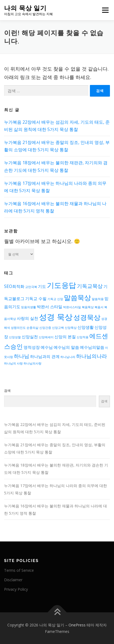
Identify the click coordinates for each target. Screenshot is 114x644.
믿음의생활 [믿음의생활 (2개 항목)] (29, 307)
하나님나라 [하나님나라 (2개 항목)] (68, 357)
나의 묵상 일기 (25, 8)
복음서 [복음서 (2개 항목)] (99, 307)
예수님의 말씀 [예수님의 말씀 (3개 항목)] (66, 347)
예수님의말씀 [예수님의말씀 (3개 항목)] (92, 347)
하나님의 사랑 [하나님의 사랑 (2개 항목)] (13, 363)
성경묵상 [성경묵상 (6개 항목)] (87, 317)
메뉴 (105, 10)
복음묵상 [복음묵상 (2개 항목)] (88, 307)
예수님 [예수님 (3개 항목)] (47, 347)
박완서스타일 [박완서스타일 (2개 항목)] (72, 307)
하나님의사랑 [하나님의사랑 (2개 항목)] (32, 363)
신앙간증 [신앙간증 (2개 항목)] (45, 328)
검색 (7, 391)
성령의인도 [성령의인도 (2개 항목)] (18, 328)
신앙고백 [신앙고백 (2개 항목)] (58, 328)
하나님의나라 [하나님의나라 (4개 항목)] (92, 356)
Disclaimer (13, 580)
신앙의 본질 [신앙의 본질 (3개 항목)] (65, 337)
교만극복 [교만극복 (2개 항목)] (31, 287)
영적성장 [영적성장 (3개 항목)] (32, 347)
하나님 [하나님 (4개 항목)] (22, 356)
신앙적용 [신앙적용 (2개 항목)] (83, 337)
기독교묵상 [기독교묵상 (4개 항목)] (90, 286)
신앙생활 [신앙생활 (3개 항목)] (86, 327)
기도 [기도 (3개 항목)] (42, 286)
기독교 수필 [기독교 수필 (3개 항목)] (36, 299)
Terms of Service (19, 570)
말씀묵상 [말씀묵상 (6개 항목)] (77, 297)
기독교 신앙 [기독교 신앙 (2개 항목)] (55, 299)
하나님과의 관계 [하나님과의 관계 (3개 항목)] (45, 356)
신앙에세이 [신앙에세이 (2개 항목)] (46, 337)
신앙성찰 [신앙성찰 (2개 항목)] (15, 337)
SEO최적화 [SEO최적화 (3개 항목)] (14, 286)
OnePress (77, 625)
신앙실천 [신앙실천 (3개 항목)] (30, 337)
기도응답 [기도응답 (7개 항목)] (61, 285)
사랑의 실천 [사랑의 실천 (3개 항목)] (27, 318)
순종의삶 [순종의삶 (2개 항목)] (32, 328)
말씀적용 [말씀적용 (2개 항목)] (98, 299)
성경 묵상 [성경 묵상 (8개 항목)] (56, 317)
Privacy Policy (16, 589)
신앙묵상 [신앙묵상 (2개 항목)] (71, 328)
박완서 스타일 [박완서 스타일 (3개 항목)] (50, 307)
